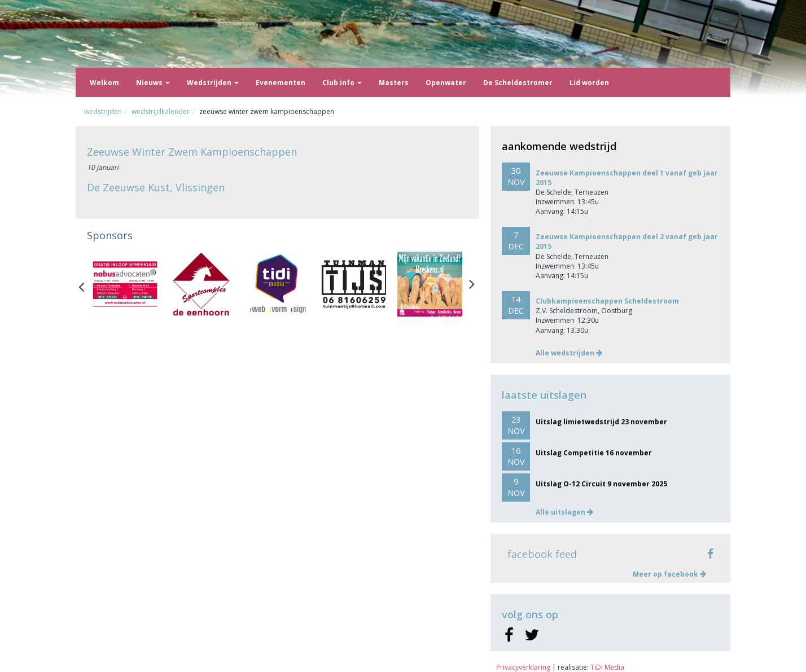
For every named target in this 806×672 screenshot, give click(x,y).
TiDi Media (607, 667)
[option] (125, 284)
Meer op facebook (669, 574)
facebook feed (542, 554)
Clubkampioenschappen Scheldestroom (607, 301)
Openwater (446, 83)
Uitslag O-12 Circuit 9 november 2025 (601, 484)
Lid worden (589, 83)
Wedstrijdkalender (161, 111)
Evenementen (281, 83)
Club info (342, 83)
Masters (394, 83)
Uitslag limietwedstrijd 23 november (601, 422)
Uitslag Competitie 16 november (594, 453)
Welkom (104, 83)
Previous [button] (87, 284)
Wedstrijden (213, 83)
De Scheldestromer (518, 83)
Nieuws (153, 83)
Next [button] (472, 284)
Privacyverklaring (523, 667)
